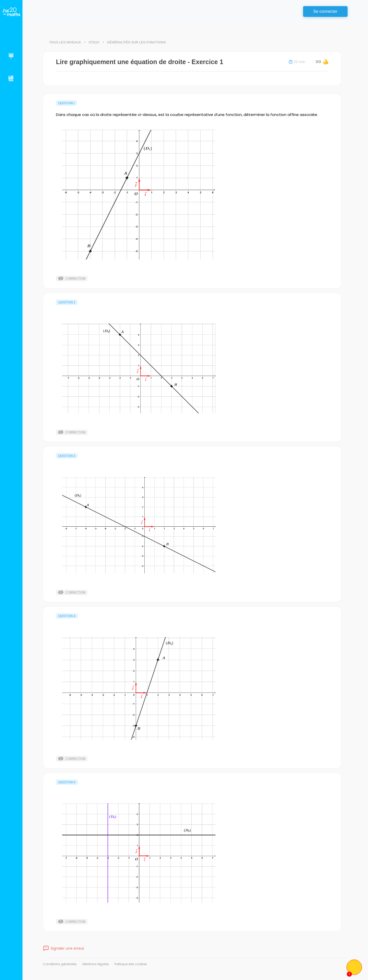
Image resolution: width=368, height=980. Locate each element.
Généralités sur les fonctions (136, 42)
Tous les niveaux (65, 42)
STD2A (94, 42)
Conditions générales (60, 964)
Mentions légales (96, 964)
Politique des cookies (131, 964)
